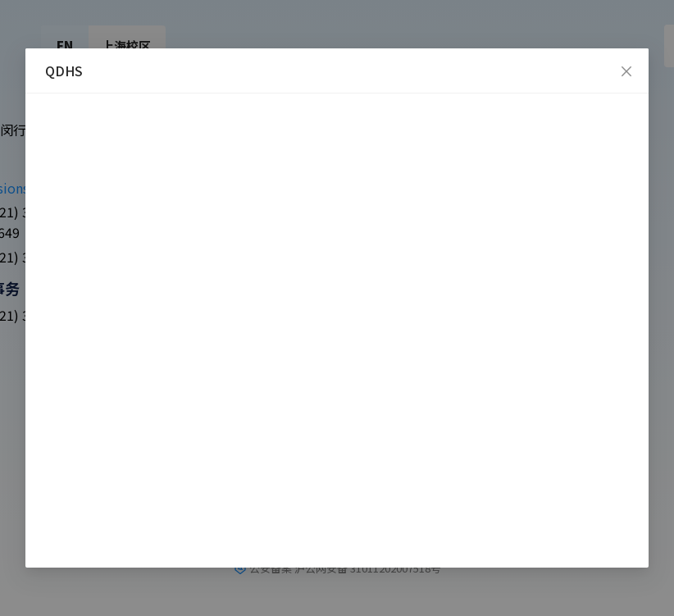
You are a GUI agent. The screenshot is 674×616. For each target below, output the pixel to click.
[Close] (626, 71)
